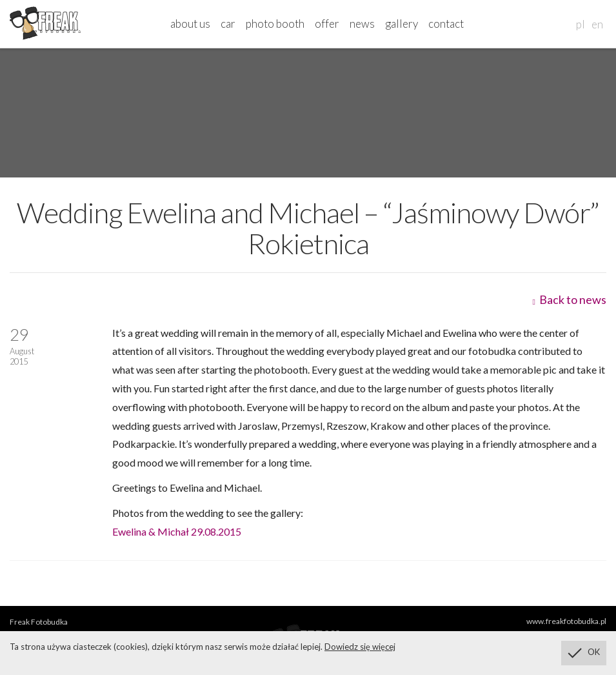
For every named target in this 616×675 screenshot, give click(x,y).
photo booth (275, 24)
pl (581, 24)
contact (446, 24)
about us (190, 24)
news (362, 24)
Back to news (570, 299)
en (597, 24)
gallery (402, 24)
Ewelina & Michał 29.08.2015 (177, 531)
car (228, 24)
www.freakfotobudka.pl (566, 621)
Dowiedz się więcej (360, 647)
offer (327, 24)
